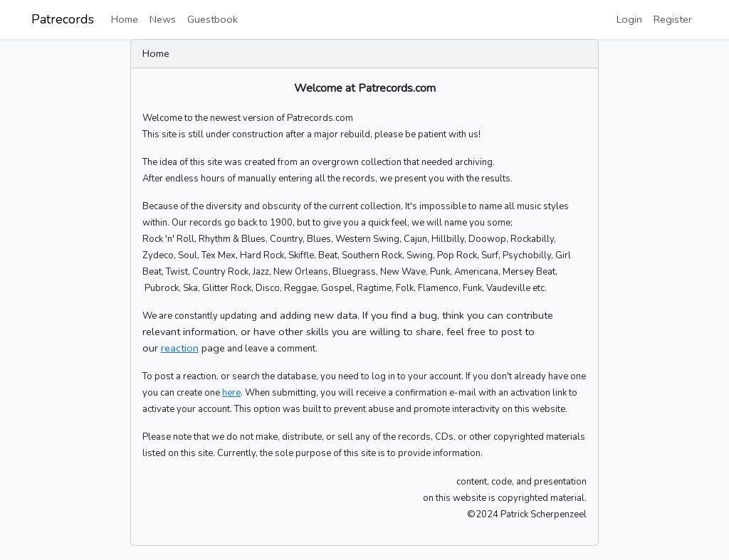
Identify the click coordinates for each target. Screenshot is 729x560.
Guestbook (213, 19)
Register (673, 19)
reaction (180, 348)
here (231, 393)
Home (125, 19)
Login (629, 19)
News (163, 19)
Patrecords (63, 19)
